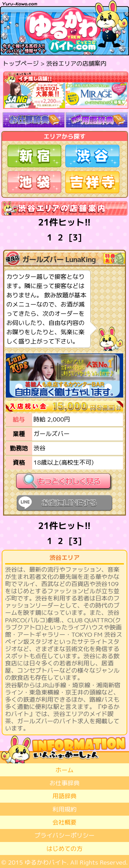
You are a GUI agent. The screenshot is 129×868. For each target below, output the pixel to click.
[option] (35, 95)
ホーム (64, 770)
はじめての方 (65, 849)
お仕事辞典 (65, 783)
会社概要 (64, 822)
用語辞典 (64, 796)
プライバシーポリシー (65, 835)
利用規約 (64, 809)
